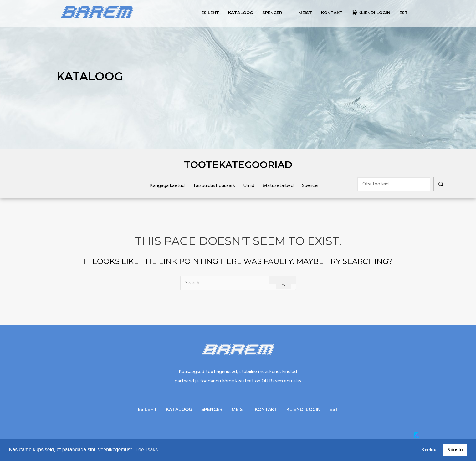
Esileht (210, 13)
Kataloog (241, 13)
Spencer (272, 13)
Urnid (249, 186)
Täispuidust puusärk (214, 186)
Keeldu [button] (429, 450)
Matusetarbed (278, 186)
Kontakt (332, 13)
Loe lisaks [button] (147, 450)
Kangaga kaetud (167, 186)
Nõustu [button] (455, 450)
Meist (305, 13)
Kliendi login (374, 13)
